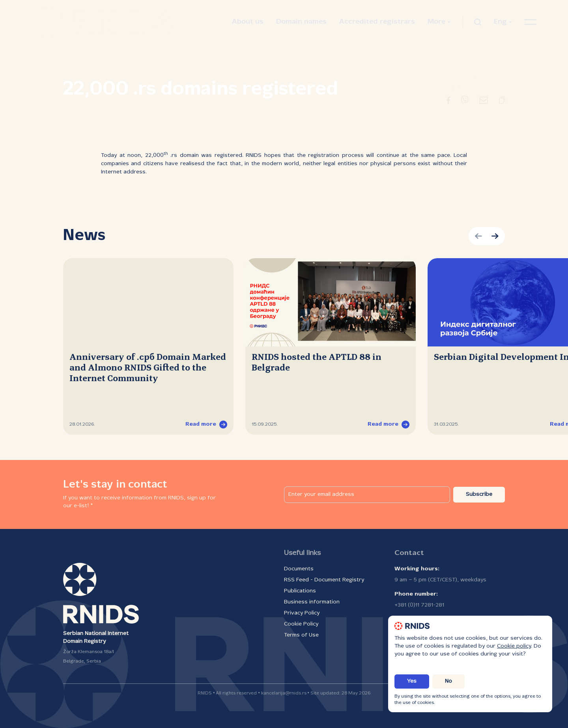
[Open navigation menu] (530, 22)
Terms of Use (301, 635)
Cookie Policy (301, 624)
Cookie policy (514, 646)
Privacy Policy (302, 613)
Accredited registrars (377, 22)
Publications (300, 591)
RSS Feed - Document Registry (324, 580)
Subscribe (479, 494)
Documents (299, 569)
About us (248, 22)
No (448, 681)
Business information (312, 602)
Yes (412, 681)
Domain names (301, 22)
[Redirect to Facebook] (448, 102)
